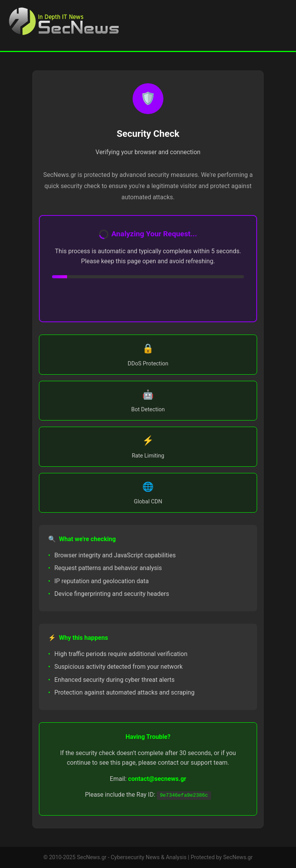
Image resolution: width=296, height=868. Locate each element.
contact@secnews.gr (157, 779)
